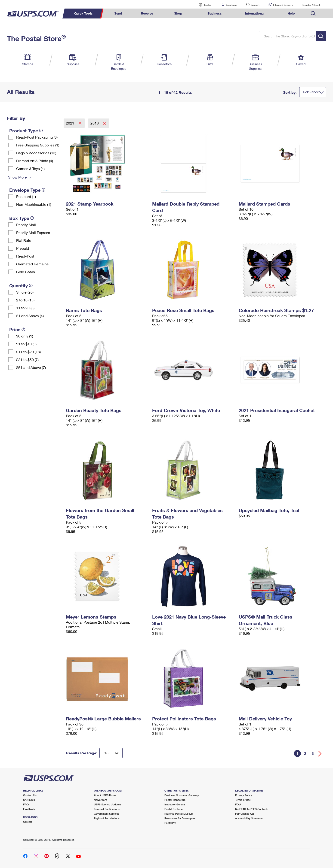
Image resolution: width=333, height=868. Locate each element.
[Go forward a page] (320, 754)
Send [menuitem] (118, 13)
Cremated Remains (32, 264)
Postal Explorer (174, 809)
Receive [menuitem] (147, 13)
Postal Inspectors (175, 800)
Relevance (311, 92)
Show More (17, 177)
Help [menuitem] (291, 13)
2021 (71, 123)
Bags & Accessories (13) (36, 153)
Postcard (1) (26, 196)
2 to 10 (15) (25, 300)
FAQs (26, 804)
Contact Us (30, 795)
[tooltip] (41, 131)
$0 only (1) (25, 336)
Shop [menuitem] (178, 13)
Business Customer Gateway (182, 795)
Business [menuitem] (215, 13)
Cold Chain (26, 272)
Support (255, 5)
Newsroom (100, 800)
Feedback (29, 809)
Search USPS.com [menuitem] (313, 14)
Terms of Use (243, 800)
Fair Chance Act (245, 814)
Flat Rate (24, 240)
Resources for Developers (180, 818)
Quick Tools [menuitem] (83, 13)
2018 (95, 123)
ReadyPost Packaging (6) (37, 137)
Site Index (29, 800)
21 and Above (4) (30, 316)
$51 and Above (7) (31, 367)
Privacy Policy (244, 795)
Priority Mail (26, 225)
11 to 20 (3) (25, 308)
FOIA (238, 804)
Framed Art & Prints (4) (35, 161)
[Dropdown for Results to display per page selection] (111, 753)
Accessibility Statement (249, 818)
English (203, 5)
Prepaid (23, 248)
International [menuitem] (255, 13)
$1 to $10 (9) (26, 344)
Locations (231, 5)
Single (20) (25, 292)
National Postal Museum (179, 814)
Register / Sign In (311, 5)
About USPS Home (105, 795)
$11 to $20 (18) (28, 352)
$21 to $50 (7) (27, 360)
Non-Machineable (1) (34, 204)
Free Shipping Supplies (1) (38, 145)
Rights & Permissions (107, 818)
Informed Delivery (283, 5)
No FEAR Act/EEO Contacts (252, 809)
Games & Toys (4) (30, 168)
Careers (28, 822)
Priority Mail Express (33, 232)
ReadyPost (25, 256)
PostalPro (170, 823)
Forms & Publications (107, 809)
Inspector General (175, 804)
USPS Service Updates (107, 804)
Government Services (107, 814)
